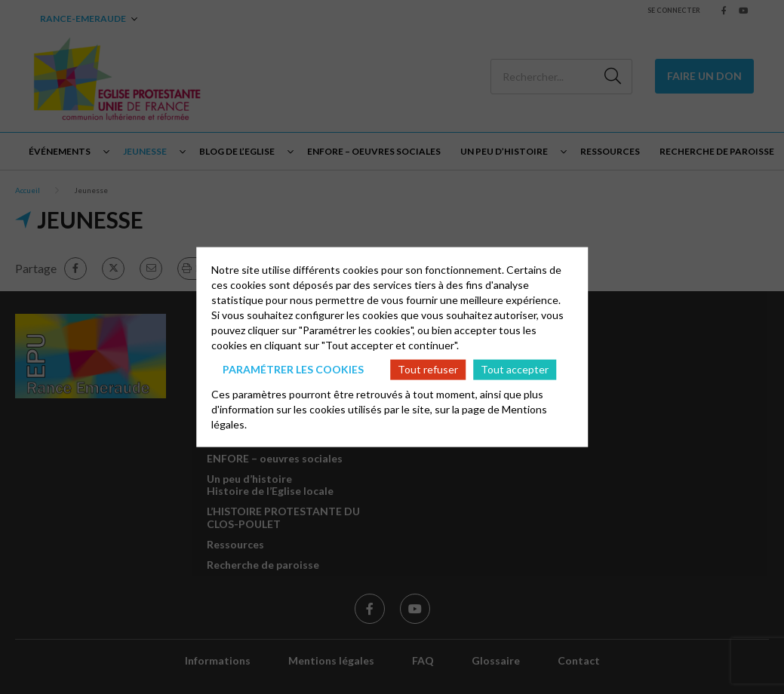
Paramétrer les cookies (293, 369)
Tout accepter (515, 369)
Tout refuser (428, 369)
